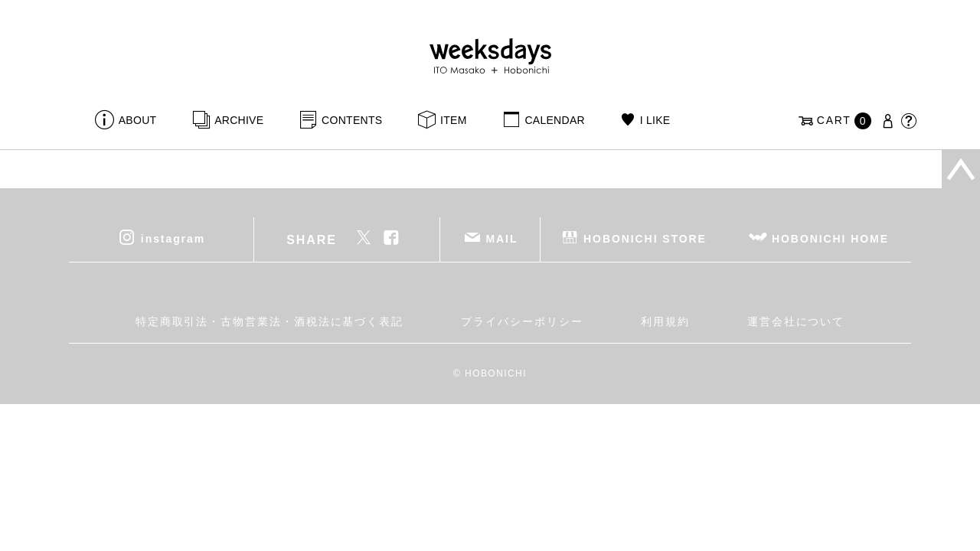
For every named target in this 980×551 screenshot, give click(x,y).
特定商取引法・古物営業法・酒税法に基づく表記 (269, 321)
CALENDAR (554, 120)
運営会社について (796, 321)
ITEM (454, 120)
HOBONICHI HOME (830, 239)
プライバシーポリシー (522, 321)
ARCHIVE (239, 120)
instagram (173, 239)
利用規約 (665, 321)
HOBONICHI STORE (645, 239)
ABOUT (138, 120)
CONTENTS (352, 120)
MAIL (502, 239)
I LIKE (655, 120)
